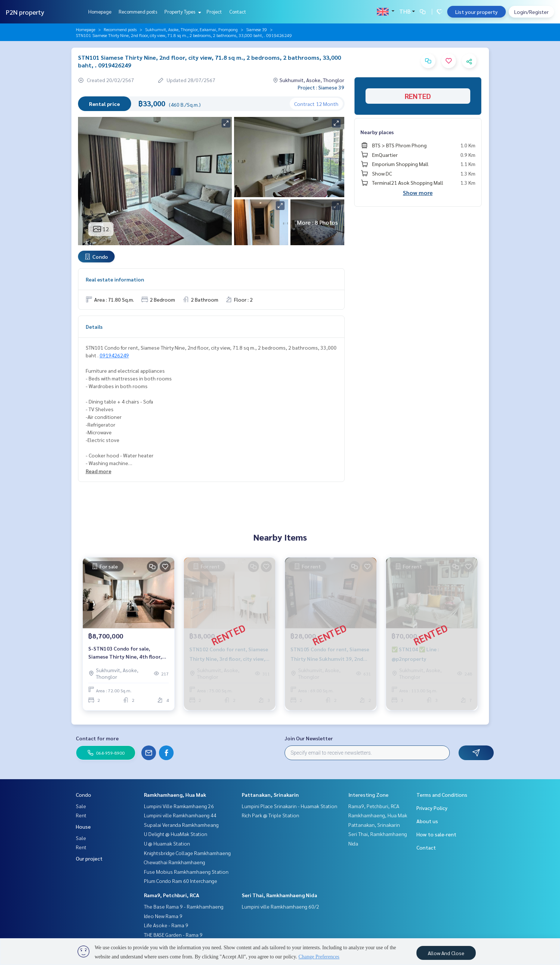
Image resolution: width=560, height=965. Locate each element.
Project (214, 12)
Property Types (182, 12)
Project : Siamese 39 (321, 87)
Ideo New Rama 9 (163, 916)
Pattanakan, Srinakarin (270, 795)
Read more (99, 471)
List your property (476, 12)
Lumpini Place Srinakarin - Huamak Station (290, 806)
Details (94, 327)
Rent (81, 815)
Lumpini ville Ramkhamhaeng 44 (180, 815)
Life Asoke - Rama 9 (166, 925)
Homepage (100, 12)
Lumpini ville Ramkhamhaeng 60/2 (281, 906)
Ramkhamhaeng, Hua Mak (175, 795)
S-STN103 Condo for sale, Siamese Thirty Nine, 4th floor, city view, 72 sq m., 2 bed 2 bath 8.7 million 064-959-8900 (125, 653)
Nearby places (377, 132)
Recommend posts (138, 12)
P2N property (25, 12)
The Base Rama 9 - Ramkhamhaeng (184, 906)
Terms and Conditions (442, 795)
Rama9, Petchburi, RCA (172, 895)
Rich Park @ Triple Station (270, 815)
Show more (418, 193)
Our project (89, 858)
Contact (238, 12)
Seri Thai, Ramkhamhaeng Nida (279, 895)
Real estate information (115, 279)
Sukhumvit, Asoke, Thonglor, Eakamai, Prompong (191, 29)
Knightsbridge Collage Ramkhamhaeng (187, 853)
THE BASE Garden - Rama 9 (173, 935)
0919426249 (114, 355)
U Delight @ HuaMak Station (176, 834)
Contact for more (97, 738)
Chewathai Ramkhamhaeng (175, 862)
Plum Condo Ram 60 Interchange (181, 881)
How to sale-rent (436, 834)
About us (427, 821)
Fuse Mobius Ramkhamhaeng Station (186, 872)
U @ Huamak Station (167, 843)
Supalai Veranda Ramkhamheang (181, 825)
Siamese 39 (257, 29)
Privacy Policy (432, 808)
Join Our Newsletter (309, 738)
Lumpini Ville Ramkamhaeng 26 (179, 806)
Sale (81, 806)
